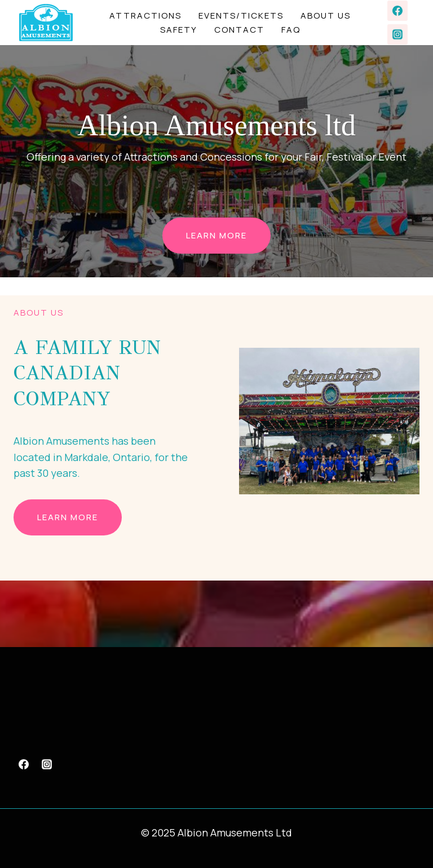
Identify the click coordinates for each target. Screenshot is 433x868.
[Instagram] (397, 34)
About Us (326, 15)
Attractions (145, 15)
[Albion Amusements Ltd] (46, 23)
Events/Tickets (241, 15)
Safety (179, 30)
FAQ (291, 30)
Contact (239, 30)
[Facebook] (397, 11)
